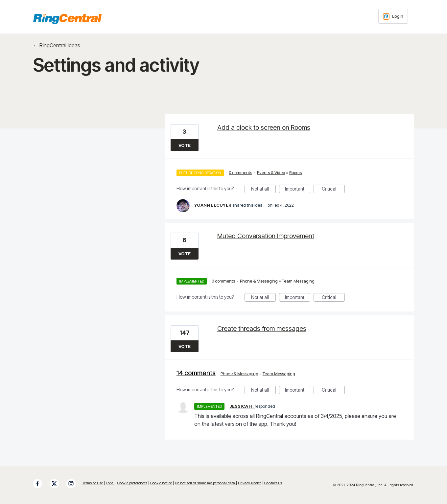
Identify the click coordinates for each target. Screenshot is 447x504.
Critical (333, 190)
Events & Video (271, 172)
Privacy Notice (250, 483)
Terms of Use (93, 483)
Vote (185, 145)
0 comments (240, 172)
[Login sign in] (393, 16)
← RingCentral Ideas (57, 45)
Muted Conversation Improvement (266, 236)
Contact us (273, 483)
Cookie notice (161, 483)
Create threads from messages (262, 329)
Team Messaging (298, 281)
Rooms (295, 172)
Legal (110, 483)
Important (298, 190)
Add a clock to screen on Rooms (264, 127)
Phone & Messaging (259, 281)
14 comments (196, 373)
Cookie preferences (132, 483)
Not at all (263, 190)
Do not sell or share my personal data (205, 483)
